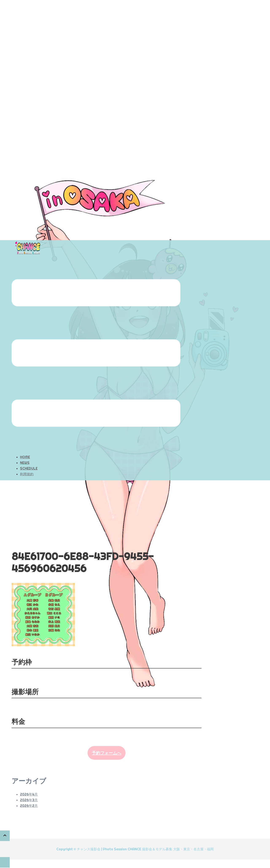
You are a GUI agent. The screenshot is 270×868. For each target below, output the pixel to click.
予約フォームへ (107, 753)
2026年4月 (29, 794)
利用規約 (27, 474)
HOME (25, 457)
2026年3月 (29, 800)
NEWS (25, 463)
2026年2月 (29, 806)
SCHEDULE (29, 468)
